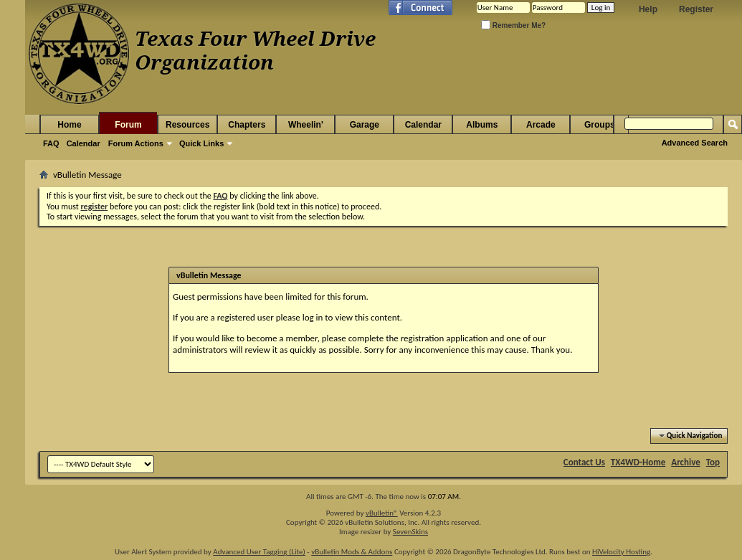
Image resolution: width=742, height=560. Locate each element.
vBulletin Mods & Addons (352, 552)
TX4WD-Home (638, 462)
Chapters (247, 125)
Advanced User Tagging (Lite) (259, 552)
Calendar (84, 143)
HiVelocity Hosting (621, 552)
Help (648, 9)
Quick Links (201, 143)
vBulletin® (382, 513)
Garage (365, 125)
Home (69, 125)
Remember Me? (513, 25)
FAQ (51, 143)
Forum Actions (136, 143)
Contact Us (584, 462)
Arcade (541, 125)
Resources (187, 125)
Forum (128, 125)
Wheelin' (306, 125)
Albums (482, 125)
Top (713, 462)
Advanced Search (695, 143)
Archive (686, 462)
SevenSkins (410, 532)
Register (696, 9)
